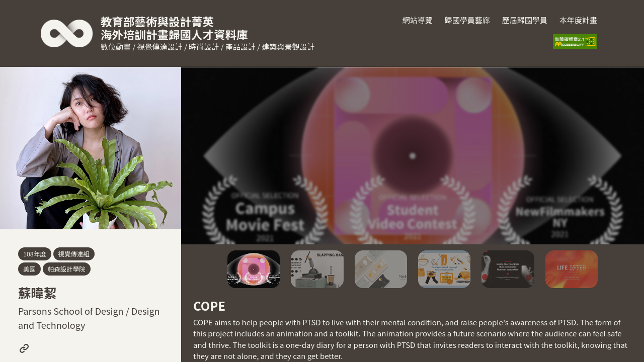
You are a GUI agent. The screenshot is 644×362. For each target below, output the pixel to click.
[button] (254, 269)
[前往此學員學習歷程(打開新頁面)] (24, 348)
